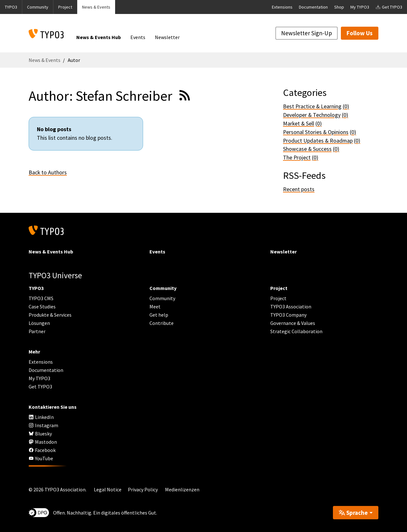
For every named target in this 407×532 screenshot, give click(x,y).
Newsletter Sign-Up (307, 33)
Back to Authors (48, 172)
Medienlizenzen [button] (182, 489)
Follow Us (360, 33)
